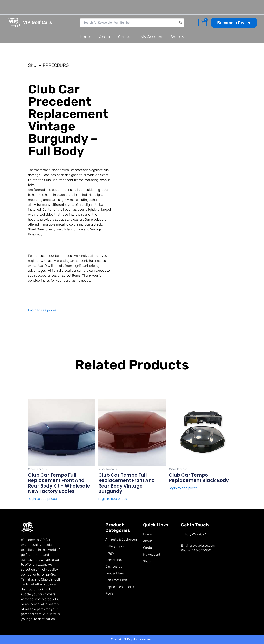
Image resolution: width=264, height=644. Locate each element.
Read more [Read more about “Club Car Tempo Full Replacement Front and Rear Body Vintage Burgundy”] (107, 506)
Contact (149, 548)
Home (148, 534)
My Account (152, 555)
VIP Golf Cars (37, 22)
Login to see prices (43, 310)
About (148, 541)
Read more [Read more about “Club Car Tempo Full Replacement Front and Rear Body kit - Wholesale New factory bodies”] (37, 506)
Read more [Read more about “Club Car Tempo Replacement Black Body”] (178, 495)
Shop (147, 562)
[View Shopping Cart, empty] (203, 23)
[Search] (181, 23)
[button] (234, 23)
